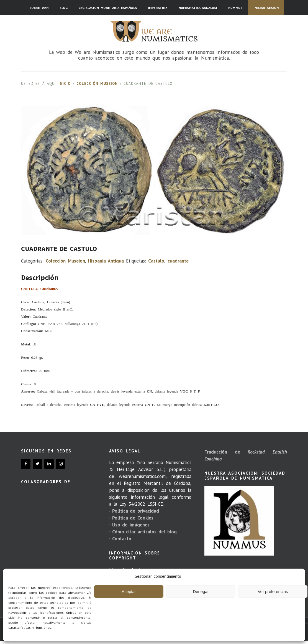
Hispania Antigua (106, 261)
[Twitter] (37, 464)
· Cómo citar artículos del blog (143, 532)
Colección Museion (97, 84)
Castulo (156, 261)
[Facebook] (26, 464)
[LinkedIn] (49, 464)
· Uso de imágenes (129, 525)
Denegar (201, 591)
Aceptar (129, 591)
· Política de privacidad (134, 511)
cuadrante (178, 261)
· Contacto (120, 539)
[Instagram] (61, 464)
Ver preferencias (273, 591)
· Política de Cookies (131, 518)
